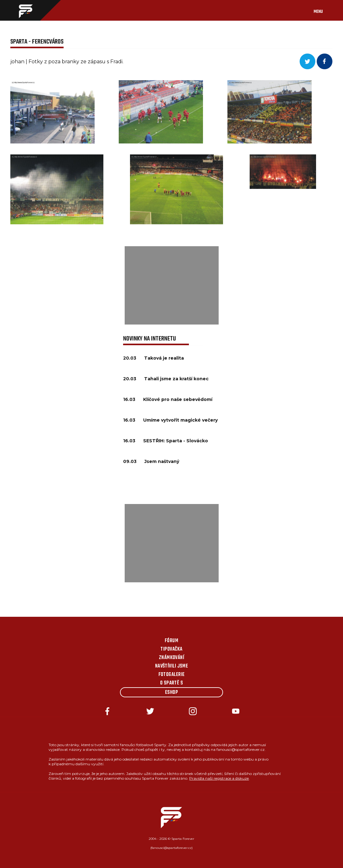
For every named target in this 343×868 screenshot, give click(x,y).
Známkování (172, 658)
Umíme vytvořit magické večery (180, 420)
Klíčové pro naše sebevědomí (178, 399)
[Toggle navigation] (325, 10)
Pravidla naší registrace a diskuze (219, 778)
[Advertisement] (172, 285)
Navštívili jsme (172, 666)
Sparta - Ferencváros (37, 42)
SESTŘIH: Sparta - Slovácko (176, 441)
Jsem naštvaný (162, 461)
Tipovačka (171, 649)
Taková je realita (164, 358)
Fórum (172, 641)
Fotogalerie (172, 675)
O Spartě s (172, 683)
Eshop (172, 693)
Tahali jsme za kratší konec (176, 379)
